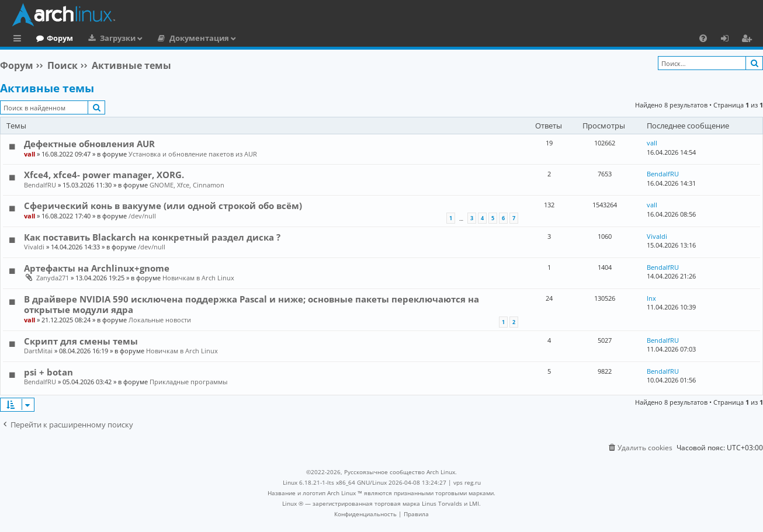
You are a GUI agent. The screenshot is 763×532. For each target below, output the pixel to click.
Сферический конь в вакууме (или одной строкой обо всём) (163, 206)
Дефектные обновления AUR (89, 144)
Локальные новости (160, 320)
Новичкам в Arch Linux (198, 278)
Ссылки (20, 40)
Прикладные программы (188, 382)
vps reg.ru (467, 482)
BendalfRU (40, 185)
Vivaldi (34, 247)
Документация (247, 38)
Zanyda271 (53, 278)
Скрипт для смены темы (81, 341)
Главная (53, 38)
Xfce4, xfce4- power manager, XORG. (104, 175)
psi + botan (48, 372)
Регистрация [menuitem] (749, 40)
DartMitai (38, 351)
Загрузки (166, 38)
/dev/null (142, 216)
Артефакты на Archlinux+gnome (97, 268)
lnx (651, 298)
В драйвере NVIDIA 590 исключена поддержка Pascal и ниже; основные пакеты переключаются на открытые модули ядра (252, 304)
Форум (108, 38)
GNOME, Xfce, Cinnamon (187, 185)
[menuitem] (703, 38)
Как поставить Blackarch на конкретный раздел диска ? (152, 237)
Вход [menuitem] (729, 40)
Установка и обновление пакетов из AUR (193, 154)
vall (30, 154)
